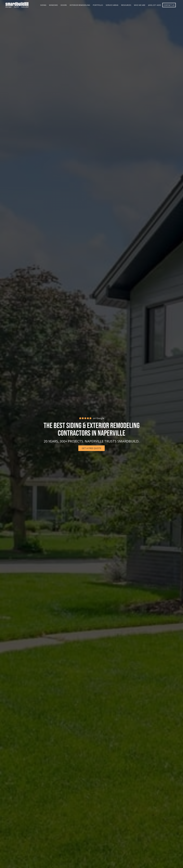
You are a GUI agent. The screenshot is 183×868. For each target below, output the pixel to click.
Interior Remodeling (80, 5)
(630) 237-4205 (155, 5)
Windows (53, 5)
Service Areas (112, 5)
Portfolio (98, 5)
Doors (64, 5)
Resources (126, 5)
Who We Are (140, 5)
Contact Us (169, 5)
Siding (43, 5)
